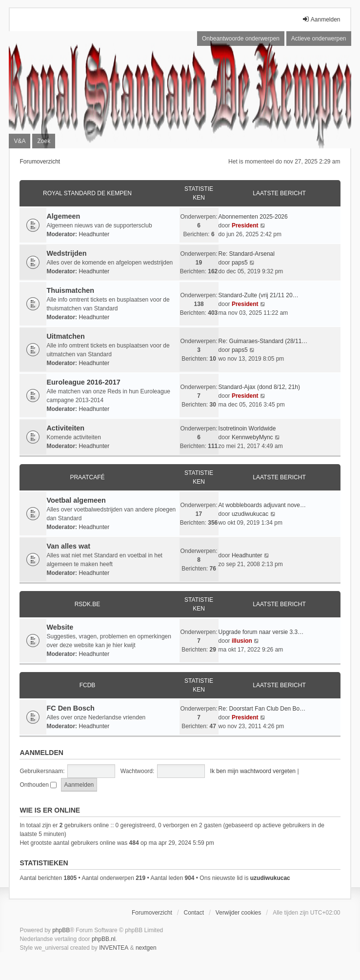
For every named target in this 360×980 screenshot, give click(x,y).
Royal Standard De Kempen (87, 193)
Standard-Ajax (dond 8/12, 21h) (259, 387)
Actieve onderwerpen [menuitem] (319, 39)
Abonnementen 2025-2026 (253, 217)
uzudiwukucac (250, 514)
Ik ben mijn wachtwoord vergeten (253, 771)
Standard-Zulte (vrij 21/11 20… (259, 295)
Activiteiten (65, 428)
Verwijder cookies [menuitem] (238, 913)
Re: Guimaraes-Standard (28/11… (263, 341)
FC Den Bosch (70, 708)
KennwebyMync (252, 437)
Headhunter (94, 234)
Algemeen (63, 216)
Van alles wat (68, 546)
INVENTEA (114, 948)
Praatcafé (87, 477)
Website (60, 627)
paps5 (240, 263)
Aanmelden (41, 753)
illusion (242, 641)
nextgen (146, 948)
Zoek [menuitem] (44, 141)
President (245, 225)
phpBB (61, 930)
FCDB (88, 685)
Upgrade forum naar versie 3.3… (261, 632)
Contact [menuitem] (194, 913)
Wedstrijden (66, 253)
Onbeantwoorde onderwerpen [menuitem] (241, 39)
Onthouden (38, 785)
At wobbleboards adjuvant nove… (262, 505)
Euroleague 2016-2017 (83, 382)
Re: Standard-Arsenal (247, 254)
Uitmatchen (65, 336)
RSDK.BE (88, 604)
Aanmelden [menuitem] (321, 19)
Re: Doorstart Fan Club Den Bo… (262, 709)
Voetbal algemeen (76, 500)
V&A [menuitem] (20, 141)
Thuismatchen (70, 290)
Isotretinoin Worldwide (247, 429)
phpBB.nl (104, 939)
